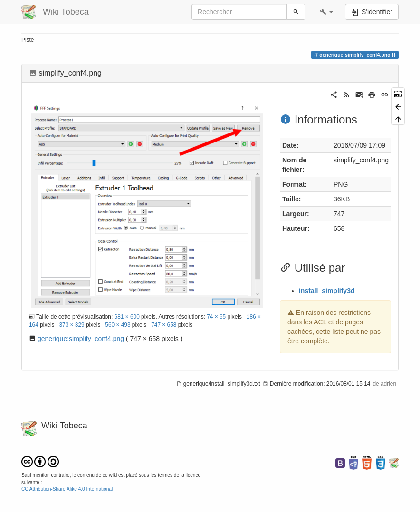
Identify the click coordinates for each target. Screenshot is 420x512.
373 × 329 (72, 325)
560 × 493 (118, 325)
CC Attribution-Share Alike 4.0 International (67, 489)
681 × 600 (127, 317)
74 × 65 (216, 317)
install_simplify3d (327, 291)
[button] (326, 12)
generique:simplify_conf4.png (81, 339)
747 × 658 (164, 325)
